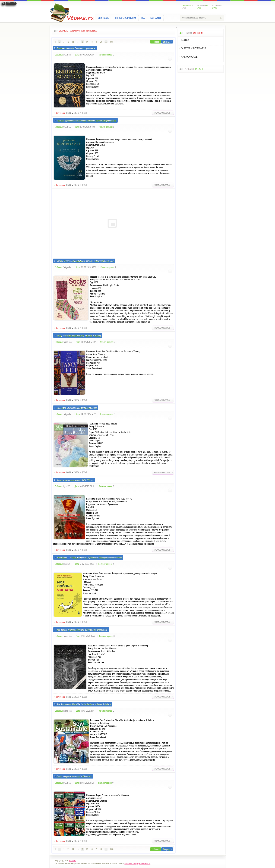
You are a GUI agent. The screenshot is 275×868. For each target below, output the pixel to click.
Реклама (11, 3)
